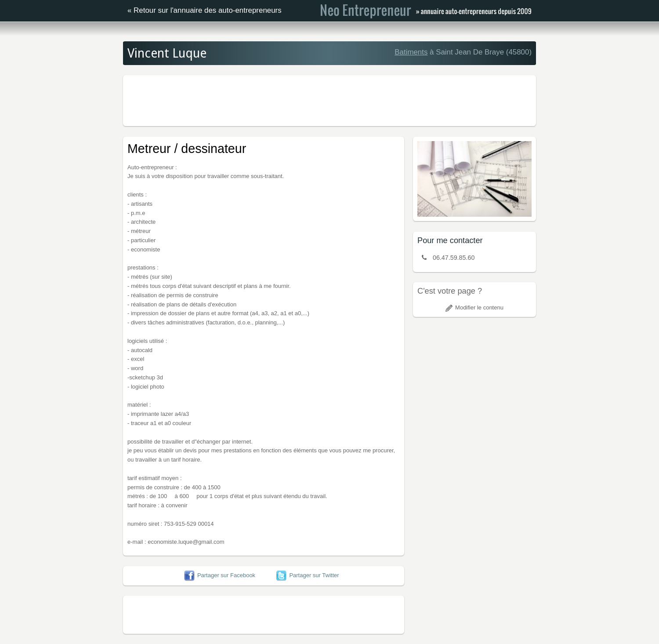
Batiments (411, 52)
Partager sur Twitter (307, 575)
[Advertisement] (329, 99)
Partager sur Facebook (220, 575)
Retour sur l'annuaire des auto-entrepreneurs (208, 10)
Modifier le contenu (474, 307)
